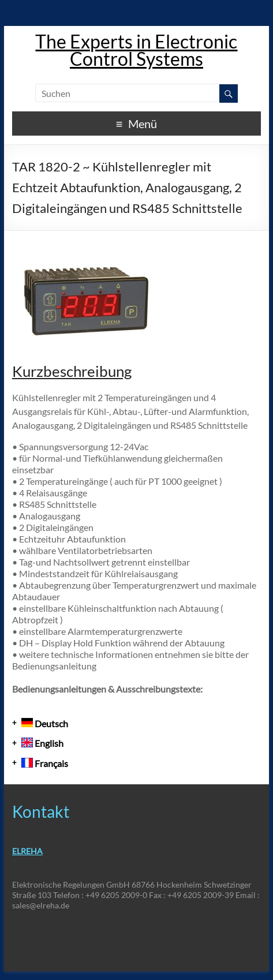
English (42, 743)
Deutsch (45, 723)
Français (45, 763)
